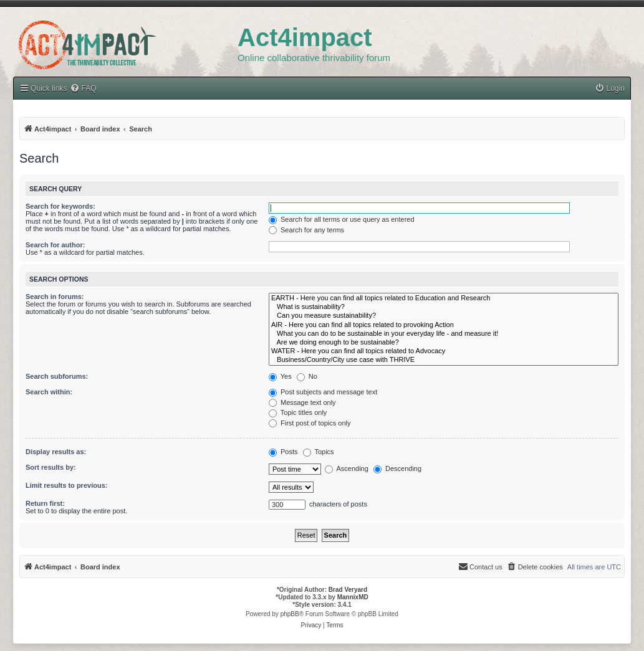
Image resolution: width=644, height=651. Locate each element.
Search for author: (55, 245)
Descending (397, 468)
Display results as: (56, 452)
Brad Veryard (348, 590)
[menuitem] (610, 89)
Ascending (347, 468)
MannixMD (353, 597)
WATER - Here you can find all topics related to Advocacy (444, 351)
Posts (283, 452)
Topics (319, 452)
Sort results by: (51, 467)
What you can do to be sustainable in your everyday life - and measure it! (444, 334)
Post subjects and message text (323, 392)
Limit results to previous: (66, 485)
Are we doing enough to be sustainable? (444, 343)
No (307, 376)
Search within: (49, 392)
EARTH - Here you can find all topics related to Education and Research (444, 298)
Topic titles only (298, 412)
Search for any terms (306, 230)
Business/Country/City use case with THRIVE (444, 360)
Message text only (302, 402)
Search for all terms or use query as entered (342, 219)
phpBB (290, 614)
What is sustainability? (444, 307)
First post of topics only (310, 423)
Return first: (45, 503)
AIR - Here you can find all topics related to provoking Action (444, 325)
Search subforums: (57, 376)
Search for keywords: (60, 206)
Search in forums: (55, 297)
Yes (280, 376)
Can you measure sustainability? (444, 316)
